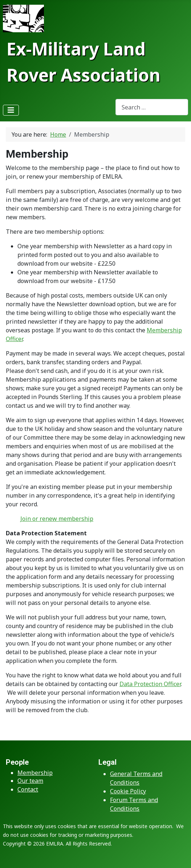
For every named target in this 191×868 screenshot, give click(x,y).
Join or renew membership (57, 519)
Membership (35, 773)
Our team (30, 781)
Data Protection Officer (150, 684)
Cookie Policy (128, 791)
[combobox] (152, 107)
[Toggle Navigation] (11, 110)
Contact (28, 789)
